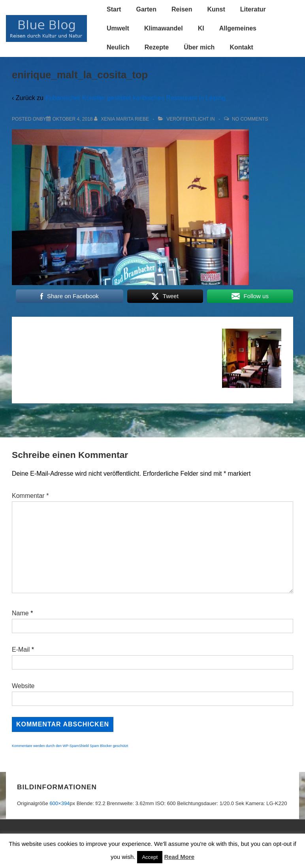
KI (201, 28)
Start (114, 9)
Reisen (182, 9)
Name (20, 613)
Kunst (216, 9)
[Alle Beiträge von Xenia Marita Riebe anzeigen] (122, 119)
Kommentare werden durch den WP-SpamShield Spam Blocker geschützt (70, 746)
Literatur (253, 9)
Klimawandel (164, 28)
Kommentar (30, 496)
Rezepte (157, 47)
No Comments (250, 119)
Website (23, 686)
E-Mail (21, 650)
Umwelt (118, 28)
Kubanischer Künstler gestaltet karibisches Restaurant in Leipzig (135, 98)
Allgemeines (238, 28)
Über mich (199, 47)
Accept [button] (150, 857)
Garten (146, 9)
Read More (179, 857)
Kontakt (241, 47)
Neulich (118, 47)
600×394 (59, 803)
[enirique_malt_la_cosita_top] (73, 119)
